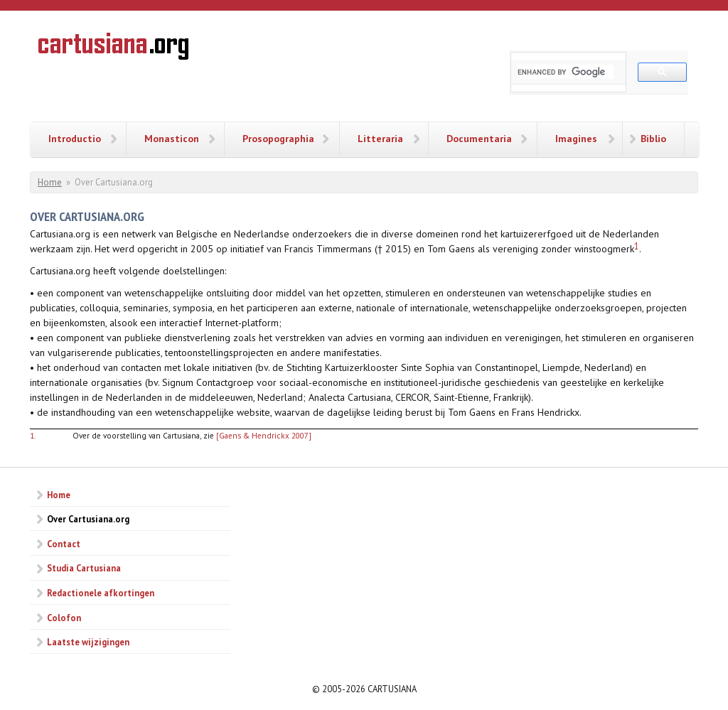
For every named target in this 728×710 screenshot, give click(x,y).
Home (50, 182)
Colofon (64, 618)
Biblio (653, 139)
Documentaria (479, 139)
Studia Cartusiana (84, 568)
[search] (566, 72)
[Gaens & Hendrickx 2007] (264, 435)
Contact (64, 544)
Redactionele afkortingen (101, 593)
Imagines (576, 139)
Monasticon (172, 139)
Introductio (75, 139)
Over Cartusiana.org (88, 519)
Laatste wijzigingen (88, 642)
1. (33, 435)
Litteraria (380, 139)
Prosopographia (278, 139)
